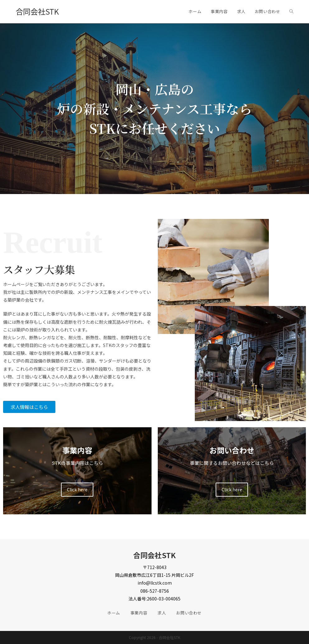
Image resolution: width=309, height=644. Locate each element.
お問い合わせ (189, 613)
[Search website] (291, 12)
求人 (162, 613)
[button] (29, 407)
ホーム (114, 613)
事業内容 (139, 613)
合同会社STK (37, 11)
